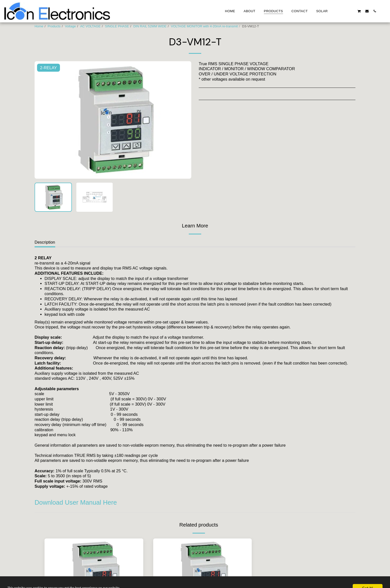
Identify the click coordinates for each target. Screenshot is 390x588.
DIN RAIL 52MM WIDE (150, 26)
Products (54, 26)
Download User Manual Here (76, 502)
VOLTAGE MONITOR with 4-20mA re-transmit (204, 26)
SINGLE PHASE (117, 26)
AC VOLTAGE (90, 26)
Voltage (70, 26)
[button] (336, 11)
